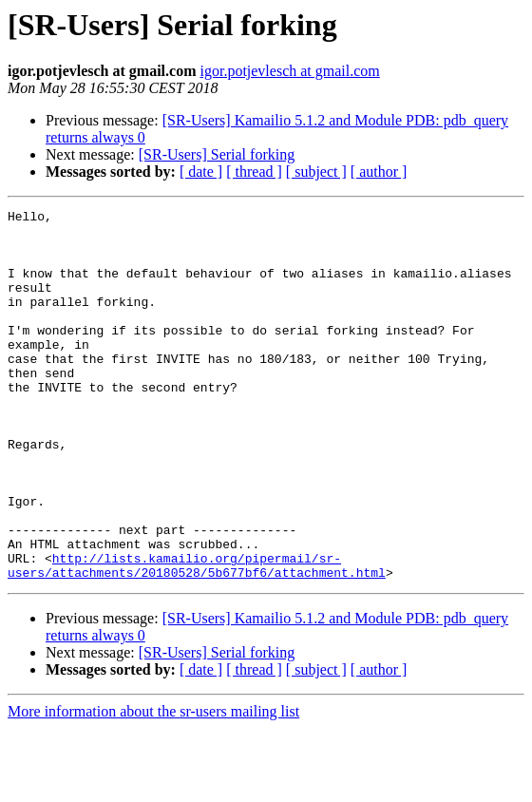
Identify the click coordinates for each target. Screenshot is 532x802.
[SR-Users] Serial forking (217, 154)
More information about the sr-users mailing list (153, 785)
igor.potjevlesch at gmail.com (289, 71)
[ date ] (201, 172)
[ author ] (379, 172)
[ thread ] (254, 172)
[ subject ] (316, 172)
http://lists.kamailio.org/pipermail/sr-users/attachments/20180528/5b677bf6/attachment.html (197, 638)
